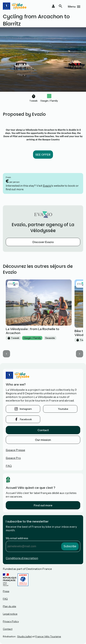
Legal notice (10, 614)
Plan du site (10, 606)
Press (6, 591)
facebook (26, 419)
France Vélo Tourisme (48, 636)
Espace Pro (13, 458)
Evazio (47, 186)
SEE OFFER (43, 155)
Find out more (43, 505)
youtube (63, 409)
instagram (26, 409)
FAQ (9, 466)
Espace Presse (15, 450)
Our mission (43, 440)
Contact (43, 430)
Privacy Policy (11, 621)
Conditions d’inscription (22, 558)
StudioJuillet (25, 636)
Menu (72, 6)
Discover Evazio (43, 242)
